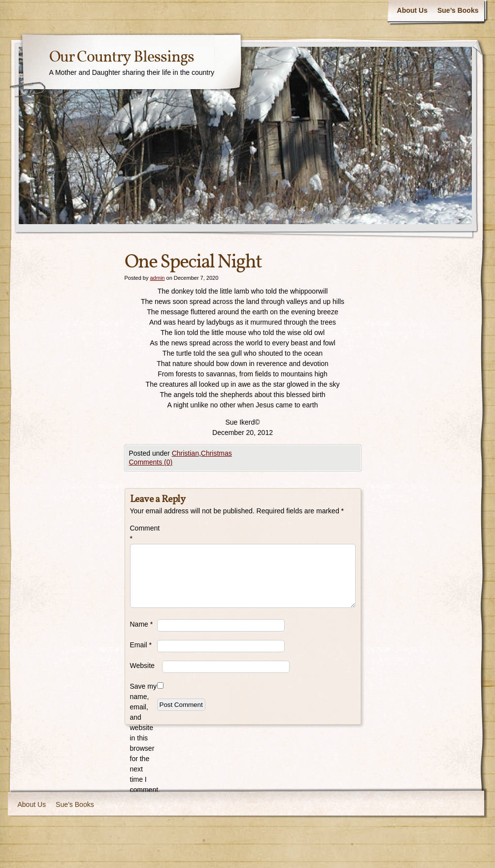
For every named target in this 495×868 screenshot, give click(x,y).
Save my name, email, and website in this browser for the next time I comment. (144, 738)
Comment (144, 533)
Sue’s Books (458, 10)
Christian (185, 453)
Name (142, 624)
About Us (412, 10)
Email (141, 645)
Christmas (216, 453)
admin (157, 278)
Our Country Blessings (122, 58)
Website (142, 666)
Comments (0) (151, 462)
